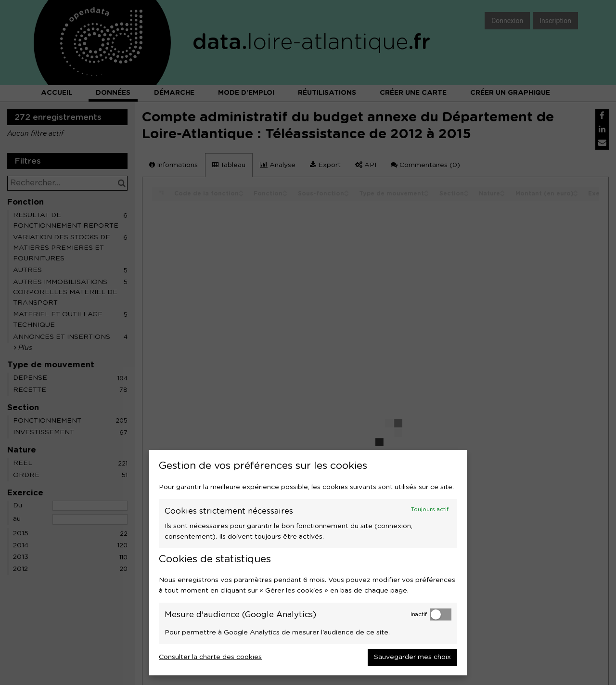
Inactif (419, 614)
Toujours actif (430, 510)
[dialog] (308, 563)
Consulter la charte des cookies (210, 657)
